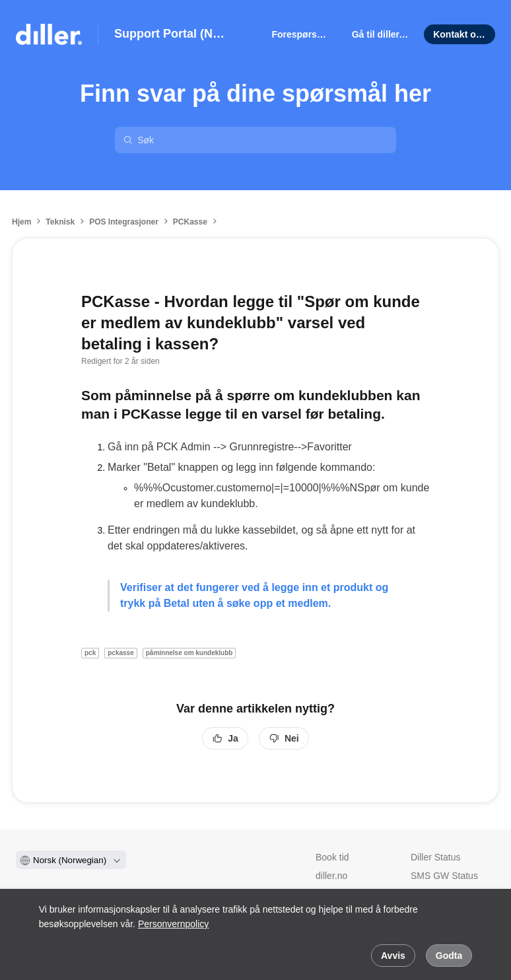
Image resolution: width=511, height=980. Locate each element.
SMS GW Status (444, 876)
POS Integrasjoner (124, 222)
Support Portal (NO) (170, 34)
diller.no (331, 876)
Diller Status (435, 857)
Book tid (332, 857)
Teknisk (60, 222)
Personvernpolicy (173, 924)
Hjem (21, 222)
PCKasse (190, 222)
